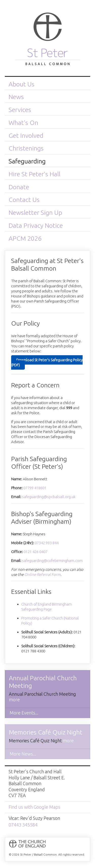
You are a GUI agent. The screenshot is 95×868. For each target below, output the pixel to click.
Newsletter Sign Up (35, 213)
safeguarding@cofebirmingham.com (52, 561)
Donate (19, 187)
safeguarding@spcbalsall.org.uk (49, 497)
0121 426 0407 (35, 552)
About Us (22, 84)
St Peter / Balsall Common (48, 41)
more (14, 700)
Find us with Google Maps (34, 807)
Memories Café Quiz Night (46, 732)
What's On (23, 123)
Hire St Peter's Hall (34, 174)
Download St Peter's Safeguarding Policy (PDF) (47, 362)
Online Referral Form (42, 574)
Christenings (26, 148)
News (16, 97)
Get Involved (26, 136)
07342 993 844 (47, 543)
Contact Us (24, 200)
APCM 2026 (25, 238)
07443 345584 (23, 825)
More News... (23, 754)
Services (20, 110)
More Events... (24, 713)
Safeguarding (27, 161)
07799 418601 (35, 488)
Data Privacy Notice (36, 225)
